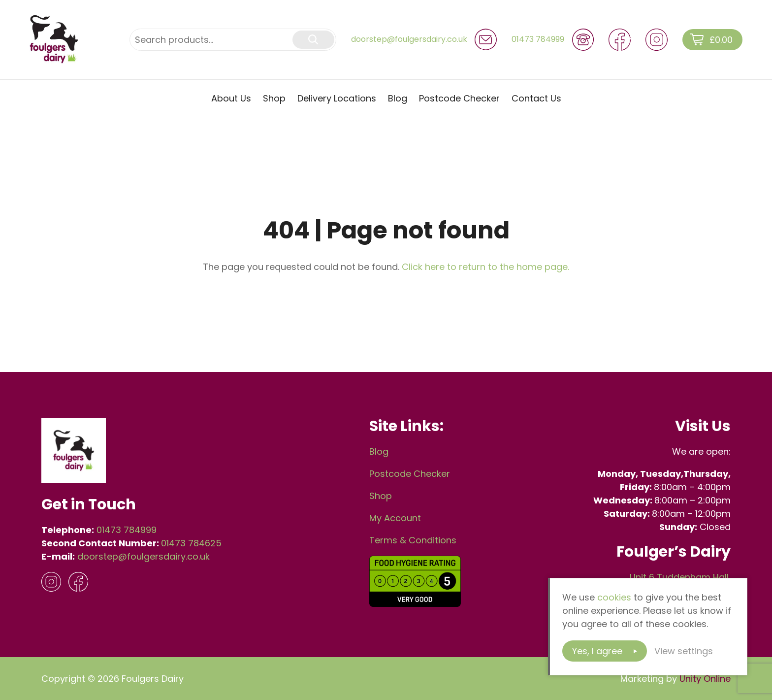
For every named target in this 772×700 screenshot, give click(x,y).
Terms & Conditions (413, 540)
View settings (684, 651)
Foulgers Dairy (54, 39)
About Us (231, 98)
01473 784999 (127, 530)
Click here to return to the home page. (485, 267)
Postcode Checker (459, 98)
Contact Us (536, 98)
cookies (614, 597)
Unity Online (705, 679)
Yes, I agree (597, 651)
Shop (274, 98)
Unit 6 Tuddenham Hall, (680, 577)
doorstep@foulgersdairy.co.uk (144, 556)
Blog (398, 98)
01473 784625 (191, 543)
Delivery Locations (337, 98)
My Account (395, 518)
